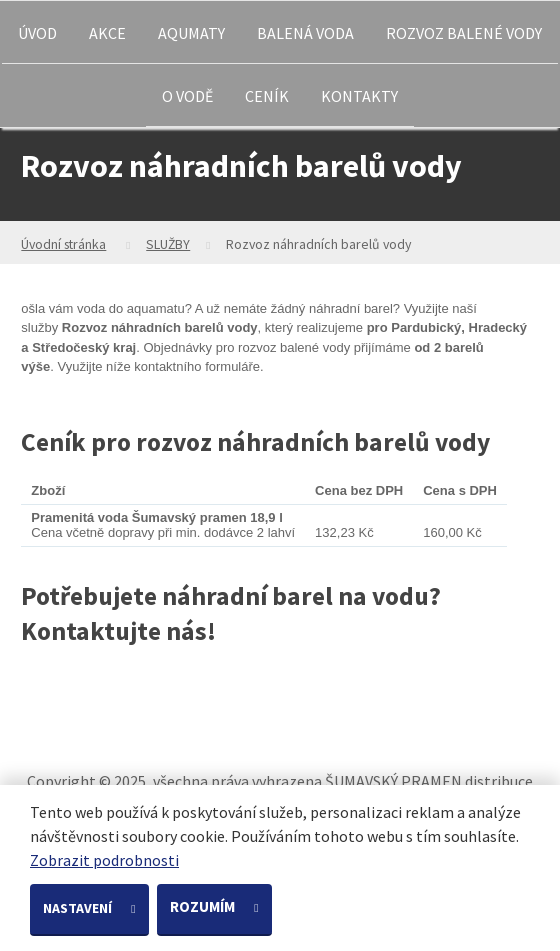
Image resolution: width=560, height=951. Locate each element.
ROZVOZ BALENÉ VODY (464, 33)
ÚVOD (37, 33)
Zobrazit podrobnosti (104, 860)
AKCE (107, 33)
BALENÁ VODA (305, 33)
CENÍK (267, 96)
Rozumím (204, 906)
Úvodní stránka (63, 244)
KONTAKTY (359, 96)
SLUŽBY (168, 244)
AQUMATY (191, 33)
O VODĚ (187, 96)
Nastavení (79, 908)
